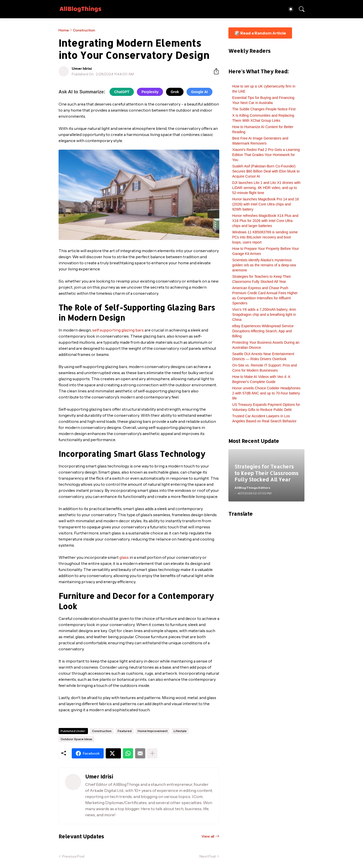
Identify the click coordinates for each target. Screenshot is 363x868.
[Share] (214, 71)
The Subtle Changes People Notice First (264, 109)
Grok (175, 92)
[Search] (299, 9)
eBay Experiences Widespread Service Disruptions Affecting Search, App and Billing (263, 331)
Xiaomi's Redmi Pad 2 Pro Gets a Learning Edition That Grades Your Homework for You (266, 155)
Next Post (208, 856)
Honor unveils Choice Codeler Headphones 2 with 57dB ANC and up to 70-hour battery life (266, 393)
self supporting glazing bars (118, 330)
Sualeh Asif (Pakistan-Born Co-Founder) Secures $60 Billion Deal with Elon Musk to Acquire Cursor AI (266, 171)
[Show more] (152, 753)
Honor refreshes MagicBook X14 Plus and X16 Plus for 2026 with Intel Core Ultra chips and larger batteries (265, 221)
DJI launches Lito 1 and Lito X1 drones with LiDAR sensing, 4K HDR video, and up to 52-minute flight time (266, 188)
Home (64, 30)
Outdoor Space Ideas (76, 739)
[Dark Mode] (288, 9)
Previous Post (73, 856)
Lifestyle (180, 731)
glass (124, 557)
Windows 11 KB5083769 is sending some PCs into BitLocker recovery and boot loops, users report (265, 237)
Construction (84, 30)
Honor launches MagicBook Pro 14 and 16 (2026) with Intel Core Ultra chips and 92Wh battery (266, 204)
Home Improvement (153, 731)
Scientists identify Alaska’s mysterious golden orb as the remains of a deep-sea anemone (264, 265)
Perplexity (150, 92)
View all (208, 836)
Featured (125, 731)
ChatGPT (122, 92)
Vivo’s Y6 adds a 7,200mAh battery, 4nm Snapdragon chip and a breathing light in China (264, 315)
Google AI (199, 92)
